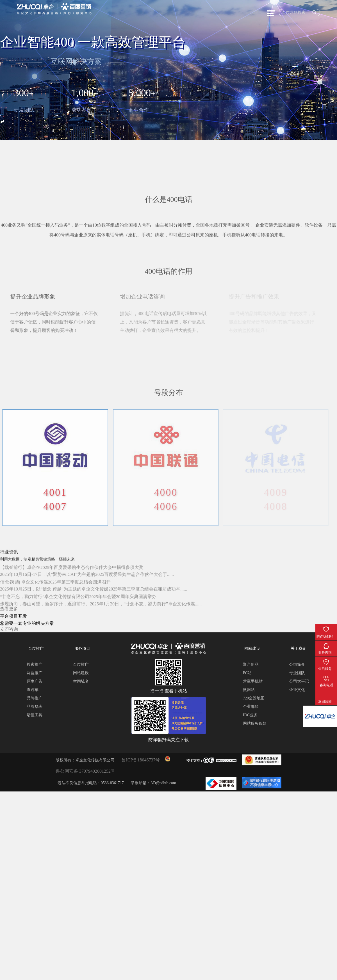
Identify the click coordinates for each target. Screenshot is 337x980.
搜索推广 (35, 665)
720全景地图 (254, 698)
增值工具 (35, 715)
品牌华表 (35, 707)
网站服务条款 (255, 723)
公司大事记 (299, 681)
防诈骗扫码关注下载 (326, 628)
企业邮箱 (251, 707)
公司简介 (297, 665)
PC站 (247, 673)
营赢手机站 (253, 681)
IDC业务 (250, 715)
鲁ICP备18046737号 (141, 760)
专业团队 (297, 673)
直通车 (33, 690)
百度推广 (81, 665)
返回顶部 (326, 694)
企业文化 (297, 690)
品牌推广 (35, 698)
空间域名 (81, 681)
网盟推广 (35, 673)
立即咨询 (9, 629)
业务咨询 (326, 645)
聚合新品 (251, 665)
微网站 (249, 690)
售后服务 (326, 661)
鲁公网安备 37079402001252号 (85, 771)
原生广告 (35, 681)
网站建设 (81, 673)
